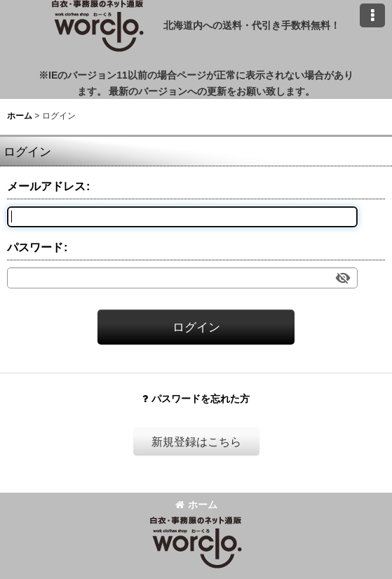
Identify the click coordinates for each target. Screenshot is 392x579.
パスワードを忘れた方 (196, 399)
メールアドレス (46, 186)
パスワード (35, 247)
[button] (372, 15)
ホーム (196, 505)
